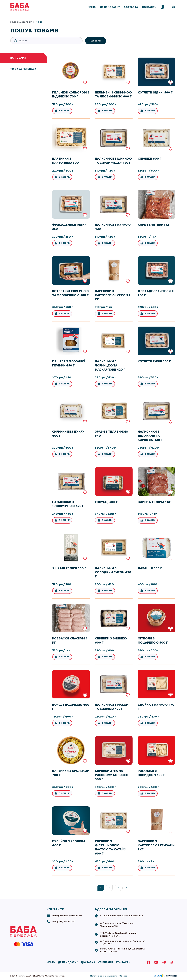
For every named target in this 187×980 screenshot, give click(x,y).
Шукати (96, 41)
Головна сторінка (21, 22)
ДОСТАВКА (88, 962)
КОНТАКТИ (123, 962)
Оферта (123, 976)
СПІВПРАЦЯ (106, 962)
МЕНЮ (51, 962)
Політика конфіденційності (104, 976)
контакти (149, 7)
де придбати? (110, 7)
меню (92, 7)
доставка (131, 7)
